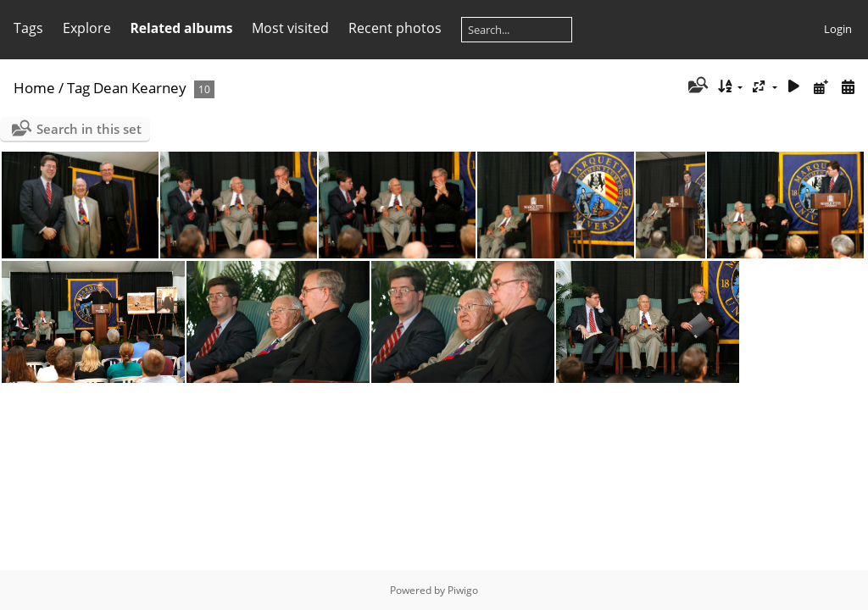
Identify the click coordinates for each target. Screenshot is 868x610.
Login (838, 29)
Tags (28, 28)
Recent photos (395, 28)
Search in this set (89, 129)
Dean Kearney (140, 88)
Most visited (290, 28)
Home (34, 88)
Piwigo (463, 590)
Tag (78, 88)
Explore (87, 28)
